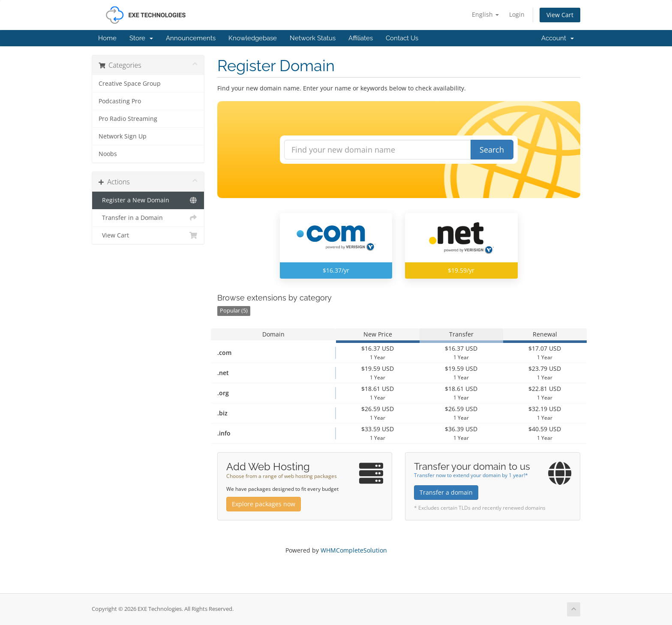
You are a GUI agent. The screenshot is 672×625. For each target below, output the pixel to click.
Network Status (313, 38)
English (485, 14)
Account (558, 38)
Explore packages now (264, 504)
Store (141, 38)
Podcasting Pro (120, 101)
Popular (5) (234, 311)
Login (517, 14)
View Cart (560, 15)
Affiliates (361, 38)
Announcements (191, 38)
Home (107, 38)
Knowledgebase (253, 38)
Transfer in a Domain (148, 218)
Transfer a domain (446, 492)
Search (492, 150)
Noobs (108, 154)
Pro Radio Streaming (128, 119)
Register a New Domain (148, 200)
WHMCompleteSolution (354, 550)
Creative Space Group (130, 84)
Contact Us (402, 38)
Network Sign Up (123, 136)
